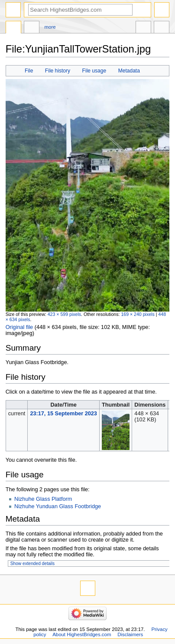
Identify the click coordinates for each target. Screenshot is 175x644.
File (29, 71)
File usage (94, 71)
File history (58, 71)
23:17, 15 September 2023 (63, 414)
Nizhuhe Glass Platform (43, 499)
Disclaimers (130, 634)
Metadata (129, 71)
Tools (162, 28)
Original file (19, 327)
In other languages (143, 28)
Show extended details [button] (32, 563)
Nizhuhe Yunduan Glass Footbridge (58, 506)
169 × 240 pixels (138, 314)
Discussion (32, 28)
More (50, 27)
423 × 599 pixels (64, 314)
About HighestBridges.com (82, 634)
